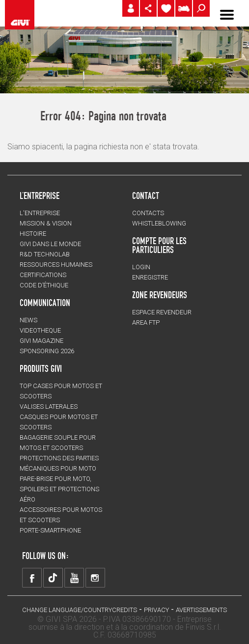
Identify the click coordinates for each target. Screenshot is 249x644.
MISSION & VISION (46, 223)
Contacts (148, 213)
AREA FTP (146, 322)
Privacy (156, 610)
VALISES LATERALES (49, 406)
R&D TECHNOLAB (45, 254)
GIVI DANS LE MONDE (50, 244)
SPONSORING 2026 (47, 351)
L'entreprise (40, 213)
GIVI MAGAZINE (41, 341)
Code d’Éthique (44, 285)
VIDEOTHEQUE (40, 330)
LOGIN (141, 267)
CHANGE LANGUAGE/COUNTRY (67, 610)
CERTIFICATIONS (43, 275)
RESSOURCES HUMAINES (56, 265)
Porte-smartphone (50, 530)
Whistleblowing (159, 223)
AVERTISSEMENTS (201, 610)
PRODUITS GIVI (41, 368)
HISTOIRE (33, 234)
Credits (124, 610)
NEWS (28, 320)
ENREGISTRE (150, 277)
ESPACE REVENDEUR (162, 312)
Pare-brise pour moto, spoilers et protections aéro (59, 489)
